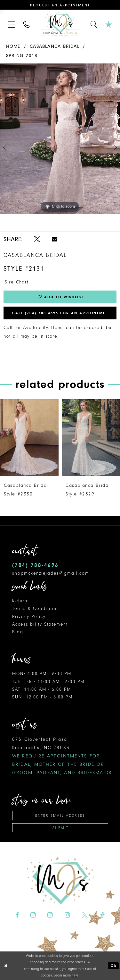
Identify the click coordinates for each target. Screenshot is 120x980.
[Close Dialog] (6, 966)
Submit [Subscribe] (60, 828)
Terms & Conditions (36, 608)
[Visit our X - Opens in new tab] (85, 915)
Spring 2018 (22, 56)
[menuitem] (12, 24)
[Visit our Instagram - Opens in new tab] (33, 915)
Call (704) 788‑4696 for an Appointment (62, 313)
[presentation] (29, 438)
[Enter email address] (60, 815)
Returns (21, 601)
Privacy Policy (29, 617)
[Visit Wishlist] (109, 24)
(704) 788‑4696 (35, 565)
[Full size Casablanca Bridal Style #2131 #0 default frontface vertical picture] (60, 139)
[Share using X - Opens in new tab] (37, 239)
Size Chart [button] (17, 282)
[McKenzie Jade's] (60, 24)
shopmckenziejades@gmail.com (51, 573)
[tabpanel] (60, 139)
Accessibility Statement (40, 624)
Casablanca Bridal (55, 46)
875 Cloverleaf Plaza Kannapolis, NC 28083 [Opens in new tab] (62, 756)
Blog (18, 632)
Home (13, 46)
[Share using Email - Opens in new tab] (55, 239)
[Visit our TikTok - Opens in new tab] (102, 915)
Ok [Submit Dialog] (114, 966)
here (75, 975)
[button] (12, 24)
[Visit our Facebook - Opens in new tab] (17, 915)
